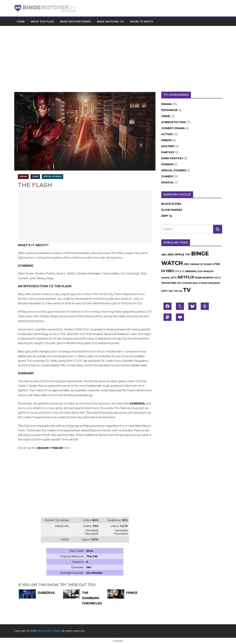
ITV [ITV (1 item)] (177, 271)
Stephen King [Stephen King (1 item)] (190, 283)
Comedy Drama (173, 128)
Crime (35, 176)
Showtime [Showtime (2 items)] (169, 283)
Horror (167, 164)
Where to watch (142, 21)
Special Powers (53, 176)
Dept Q (167, 216)
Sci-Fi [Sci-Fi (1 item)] (217, 278)
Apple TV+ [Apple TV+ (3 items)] (183, 255)
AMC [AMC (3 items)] (171, 255)
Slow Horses (172, 210)
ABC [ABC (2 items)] (164, 255)
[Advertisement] (118, 53)
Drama (23, 176)
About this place (42, 21)
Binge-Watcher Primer (75, 21)
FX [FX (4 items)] (163, 271)
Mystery (168, 146)
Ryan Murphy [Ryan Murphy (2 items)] (204, 278)
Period (167, 140)
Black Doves (171, 204)
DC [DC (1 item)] (202, 264)
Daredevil (138, 404)
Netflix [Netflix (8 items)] (186, 277)
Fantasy (168, 152)
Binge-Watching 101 (111, 21)
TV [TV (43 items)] (187, 290)
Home (21, 21)
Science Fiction (173, 122)
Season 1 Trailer (50, 448)
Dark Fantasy (172, 158)
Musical (168, 182)
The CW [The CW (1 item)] (178, 291)
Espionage (169, 110)
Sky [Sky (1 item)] (179, 283)
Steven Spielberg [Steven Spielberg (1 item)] (209, 283)
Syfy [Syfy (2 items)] (164, 291)
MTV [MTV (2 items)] (174, 278)
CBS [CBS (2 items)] (186, 264)
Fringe (132, 593)
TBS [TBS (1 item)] (171, 291)
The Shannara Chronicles (92, 598)
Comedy (168, 176)
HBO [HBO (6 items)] (170, 271)
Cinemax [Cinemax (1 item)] (195, 264)
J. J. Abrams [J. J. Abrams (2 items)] (188, 271)
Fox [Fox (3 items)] (217, 264)
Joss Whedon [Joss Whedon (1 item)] (205, 271)
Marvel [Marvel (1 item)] (166, 278)
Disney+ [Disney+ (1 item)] (209, 264)
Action (167, 134)
